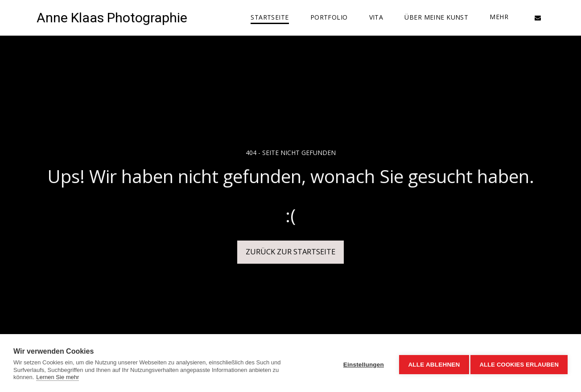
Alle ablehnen (431, 363)
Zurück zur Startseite (290, 251)
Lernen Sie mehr (58, 377)
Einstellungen (361, 363)
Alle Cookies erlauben (519, 363)
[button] (538, 18)
